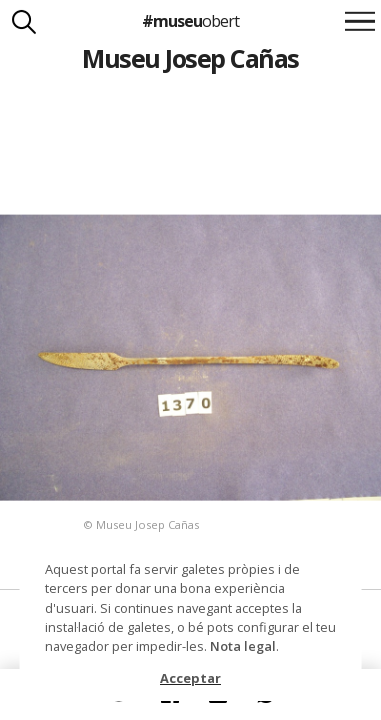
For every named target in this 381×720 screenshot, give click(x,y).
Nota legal (243, 646)
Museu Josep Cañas (190, 58)
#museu (190, 21)
